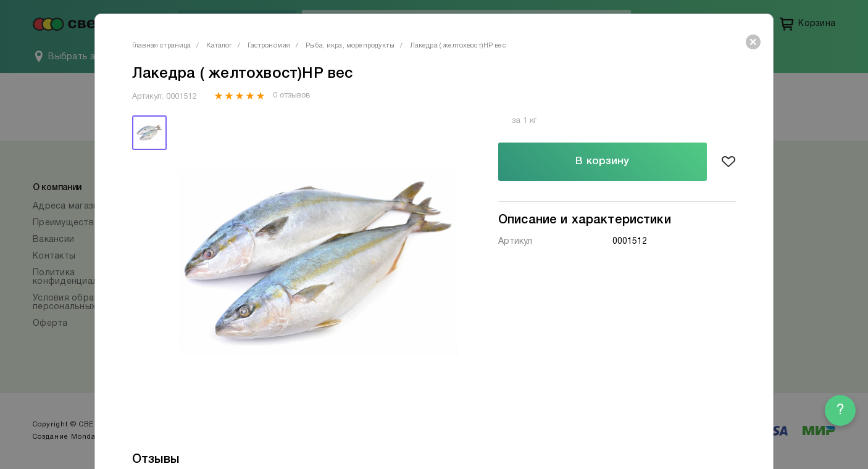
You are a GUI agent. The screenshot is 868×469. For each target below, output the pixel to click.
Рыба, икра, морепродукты (350, 46)
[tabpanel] (319, 262)
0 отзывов (291, 96)
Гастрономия (269, 46)
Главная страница (161, 46)
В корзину (602, 161)
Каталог (219, 46)
